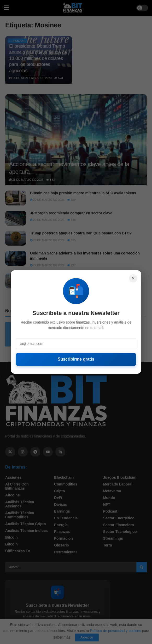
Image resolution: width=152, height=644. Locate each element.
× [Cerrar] (133, 278)
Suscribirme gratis (76, 359)
